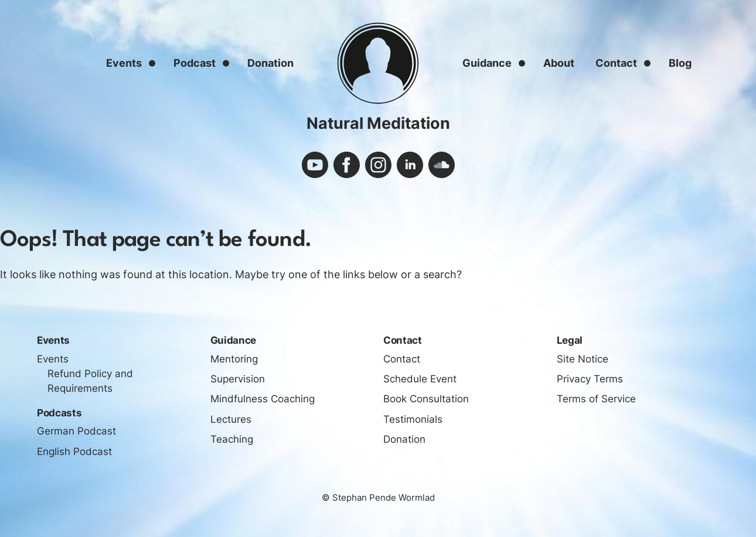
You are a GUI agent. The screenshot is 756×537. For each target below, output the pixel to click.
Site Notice (583, 359)
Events (124, 63)
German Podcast (76, 431)
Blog (680, 63)
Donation (270, 63)
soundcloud (442, 165)
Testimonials (413, 419)
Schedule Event (420, 379)
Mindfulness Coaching (263, 399)
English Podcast (74, 452)
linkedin (410, 165)
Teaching (232, 439)
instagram (378, 165)
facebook (347, 165)
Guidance (487, 63)
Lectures (231, 419)
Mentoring (234, 359)
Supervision (238, 379)
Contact (616, 63)
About (559, 63)
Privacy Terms (590, 379)
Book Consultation (426, 399)
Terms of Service (596, 399)
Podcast (195, 63)
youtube (315, 165)
